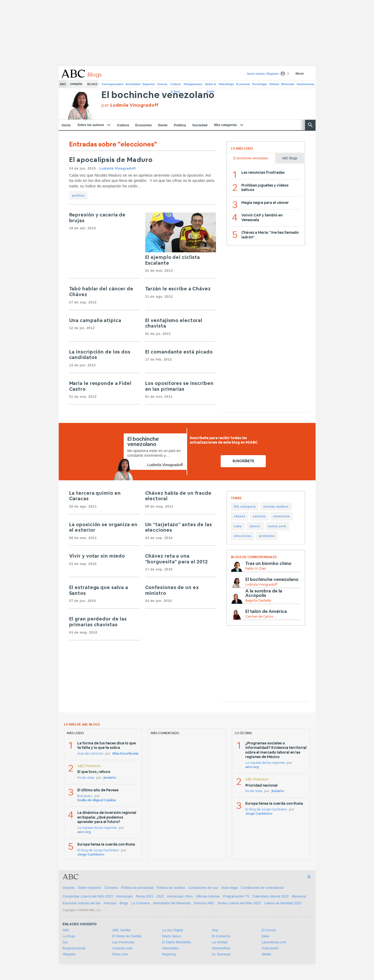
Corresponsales (113, 84)
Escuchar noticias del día (82, 903)
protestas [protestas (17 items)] (267, 536)
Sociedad (200, 125)
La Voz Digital (173, 930)
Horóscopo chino (180, 896)
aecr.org (84, 832)
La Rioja (69, 936)
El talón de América (266, 611)
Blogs (92, 84)
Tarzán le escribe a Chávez (178, 289)
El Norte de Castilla (127, 936)
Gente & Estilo (210, 85)
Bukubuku (85, 796)
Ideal (265, 936)
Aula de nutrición (90, 754)
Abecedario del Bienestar (172, 903)
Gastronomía (306, 84)
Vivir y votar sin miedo (97, 556)
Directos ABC (204, 903)
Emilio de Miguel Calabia (97, 800)
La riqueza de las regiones (97, 828)
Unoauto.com (123, 948)
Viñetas (274, 84)
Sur (65, 942)
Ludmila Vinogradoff (118, 168)
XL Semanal (221, 954)
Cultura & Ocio (175, 85)
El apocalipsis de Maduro (111, 160)
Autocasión (270, 948)
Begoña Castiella (258, 601)
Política (180, 125)
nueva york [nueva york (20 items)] (277, 526)
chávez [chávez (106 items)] (240, 516)
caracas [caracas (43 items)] (259, 516)
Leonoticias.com (274, 942)
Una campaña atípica (95, 321)
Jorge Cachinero (91, 855)
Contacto (111, 888)
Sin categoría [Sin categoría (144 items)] (245, 507)
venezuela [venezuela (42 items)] (281, 516)
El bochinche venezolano (158, 95)
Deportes (149, 84)
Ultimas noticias (208, 896)
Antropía (110, 903)
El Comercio (221, 936)
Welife (267, 954)
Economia (143, 125)
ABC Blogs (290, 158)
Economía (243, 84)
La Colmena (140, 903)
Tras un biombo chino (268, 563)
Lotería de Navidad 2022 (283, 903)
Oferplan (69, 954)
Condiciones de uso (203, 888)
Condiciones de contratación (262, 888)
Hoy (215, 930)
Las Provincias (124, 942)
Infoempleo (171, 948)
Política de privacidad (137, 888)
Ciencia (162, 84)
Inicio (66, 125)
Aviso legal (229, 888)
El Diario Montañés (177, 942)
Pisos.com (120, 954)
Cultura (123, 125)
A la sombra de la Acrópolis (264, 593)
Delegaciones (193, 84)
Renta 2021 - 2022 (150, 896)
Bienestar (288, 84)
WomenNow (221, 948)
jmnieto (110, 778)
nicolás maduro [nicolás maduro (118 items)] (276, 507)
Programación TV (236, 896)
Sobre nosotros (90, 888)
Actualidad (133, 84)
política (78, 195)
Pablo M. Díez (256, 569)
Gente (163, 125)
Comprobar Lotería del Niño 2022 (88, 896)
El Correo (269, 930)
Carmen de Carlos (259, 617)
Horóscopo (124, 896)
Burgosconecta (74, 948)
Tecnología (259, 84)
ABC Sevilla (121, 930)
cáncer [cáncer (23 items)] (255, 526)
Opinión (76, 84)
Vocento (69, 888)
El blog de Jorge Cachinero (98, 850)
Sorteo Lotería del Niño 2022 (239, 903)
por (130, 105)
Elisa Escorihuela (125, 754)
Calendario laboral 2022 (271, 896)
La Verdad (220, 942)
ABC (63, 84)
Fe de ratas (86, 778)
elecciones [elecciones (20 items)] (243, 536)
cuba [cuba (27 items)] (238, 526)
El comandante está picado (179, 352)
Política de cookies (171, 888)
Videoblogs (226, 84)
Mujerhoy (169, 954)
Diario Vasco (172, 936)
